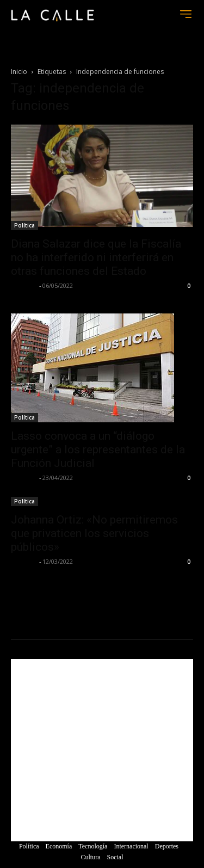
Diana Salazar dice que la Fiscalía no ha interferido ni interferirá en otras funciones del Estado (96, 257)
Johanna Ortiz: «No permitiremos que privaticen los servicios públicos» (94, 533)
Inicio (19, 72)
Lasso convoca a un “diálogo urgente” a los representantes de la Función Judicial (98, 450)
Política (24, 225)
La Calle (24, 285)
